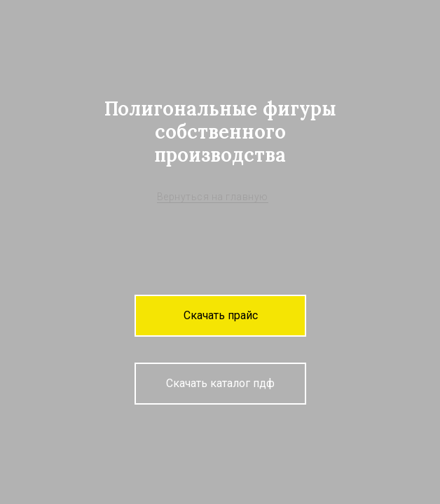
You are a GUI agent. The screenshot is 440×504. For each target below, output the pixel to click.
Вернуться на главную (213, 197)
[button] (220, 316)
